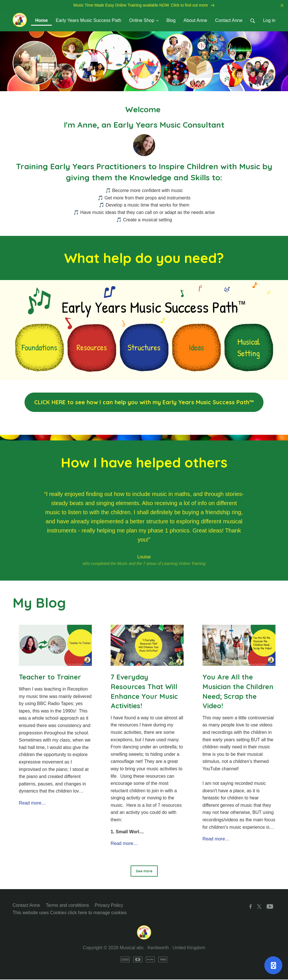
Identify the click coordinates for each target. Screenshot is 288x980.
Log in (269, 21)
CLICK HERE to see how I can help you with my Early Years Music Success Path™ (144, 403)
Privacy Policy (109, 906)
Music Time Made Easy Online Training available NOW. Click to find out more (144, 6)
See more (144, 872)
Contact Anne (26, 906)
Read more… (32, 804)
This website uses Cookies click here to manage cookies (70, 913)
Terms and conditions (67, 906)
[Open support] (273, 965)
